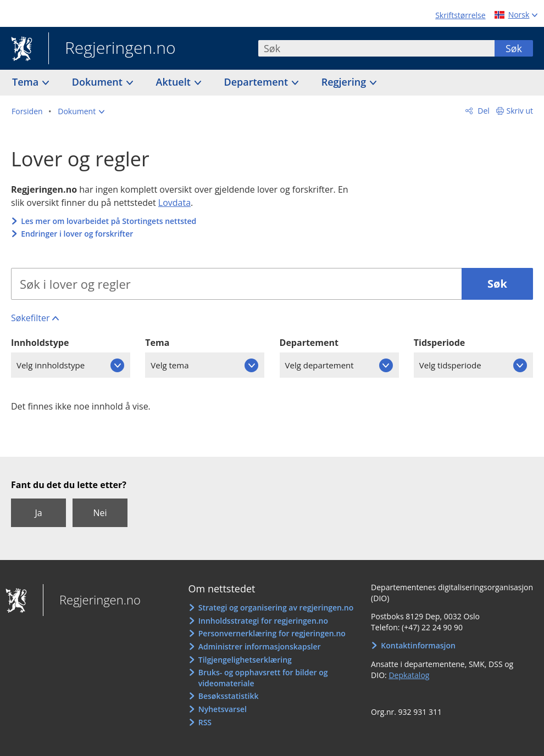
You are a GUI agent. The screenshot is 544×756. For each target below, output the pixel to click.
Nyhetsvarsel (223, 709)
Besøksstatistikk (229, 696)
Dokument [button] (99, 82)
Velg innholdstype (51, 365)
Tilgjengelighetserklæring (245, 660)
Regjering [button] (345, 82)
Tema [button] (27, 82)
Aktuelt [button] (175, 82)
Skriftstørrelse (460, 15)
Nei (100, 513)
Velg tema (170, 365)
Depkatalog (409, 675)
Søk (514, 48)
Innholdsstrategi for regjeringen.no (263, 621)
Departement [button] (257, 82)
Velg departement (320, 365)
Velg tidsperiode (450, 365)
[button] (81, 111)
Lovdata (174, 203)
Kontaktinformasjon (418, 645)
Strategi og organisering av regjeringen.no (276, 607)
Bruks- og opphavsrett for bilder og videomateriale (263, 678)
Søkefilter (30, 318)
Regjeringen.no (112, 49)
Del (483, 111)
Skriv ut (520, 111)
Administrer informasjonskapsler (260, 646)
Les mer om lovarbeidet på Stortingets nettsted (109, 221)
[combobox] (376, 48)
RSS (205, 722)
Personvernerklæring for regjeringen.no (272, 633)
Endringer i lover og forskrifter (77, 234)
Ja (38, 513)
